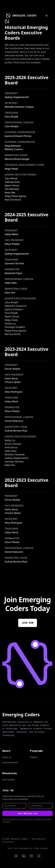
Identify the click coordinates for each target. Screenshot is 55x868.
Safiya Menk (12, 234)
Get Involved (8, 780)
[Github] (39, 856)
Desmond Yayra (13, 273)
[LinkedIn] (24, 856)
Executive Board (10, 762)
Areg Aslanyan (13, 146)
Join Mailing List (28, 813)
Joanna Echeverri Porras (18, 136)
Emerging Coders (21, 715)
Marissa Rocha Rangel (17, 159)
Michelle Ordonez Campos (19, 107)
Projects (34, 757)
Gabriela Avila (12, 182)
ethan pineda (40, 848)
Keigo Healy (11, 169)
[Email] (31, 856)
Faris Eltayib (11, 117)
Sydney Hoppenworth (17, 97)
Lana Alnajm (12, 126)
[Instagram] (16, 856)
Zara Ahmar (11, 178)
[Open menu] (46, 16)
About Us (7, 757)
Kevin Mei (10, 193)
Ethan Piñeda (12, 244)
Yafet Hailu (11, 283)
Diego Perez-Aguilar (16, 196)
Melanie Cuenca (14, 149)
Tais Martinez (12, 189)
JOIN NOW (28, 623)
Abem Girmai (12, 185)
